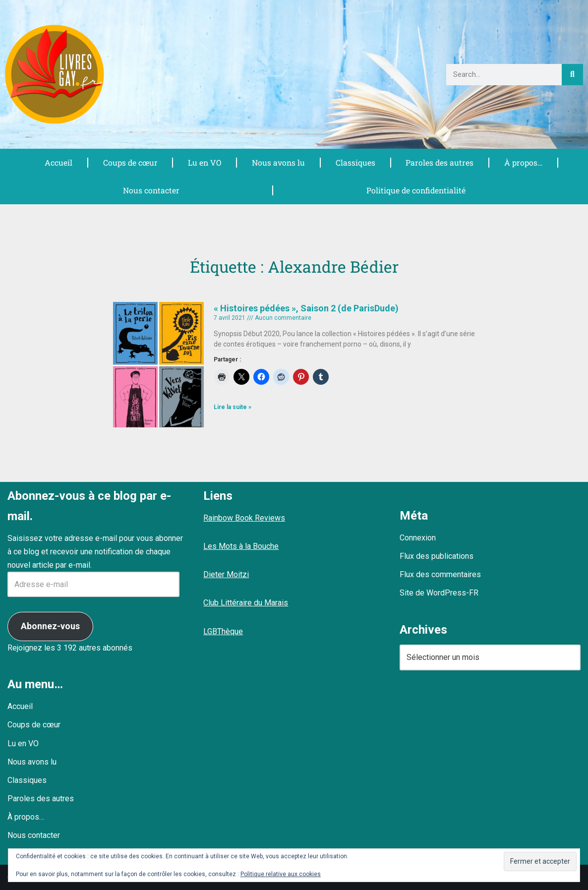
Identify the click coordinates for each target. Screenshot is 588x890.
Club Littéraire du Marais (246, 603)
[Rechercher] (572, 75)
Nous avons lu (279, 162)
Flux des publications (437, 556)
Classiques (355, 162)
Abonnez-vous (50, 626)
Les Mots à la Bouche (241, 546)
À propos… (524, 162)
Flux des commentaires (440, 574)
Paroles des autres (440, 162)
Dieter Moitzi (226, 574)
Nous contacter (150, 190)
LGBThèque (223, 631)
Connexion (418, 538)
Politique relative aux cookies (281, 874)
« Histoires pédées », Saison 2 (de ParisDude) (306, 308)
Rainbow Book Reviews (244, 518)
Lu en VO (205, 162)
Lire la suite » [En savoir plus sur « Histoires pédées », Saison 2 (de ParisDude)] (233, 407)
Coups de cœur (130, 162)
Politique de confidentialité (415, 190)
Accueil (59, 162)
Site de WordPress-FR (439, 593)
